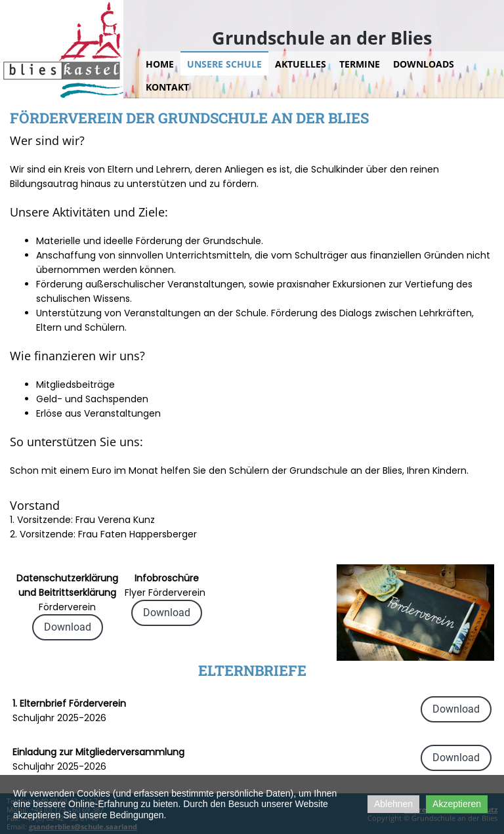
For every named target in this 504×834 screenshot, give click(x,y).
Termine (360, 64)
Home (160, 64)
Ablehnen (393, 804)
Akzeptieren (457, 804)
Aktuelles (301, 64)
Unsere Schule (224, 64)
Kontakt (167, 87)
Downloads (424, 64)
